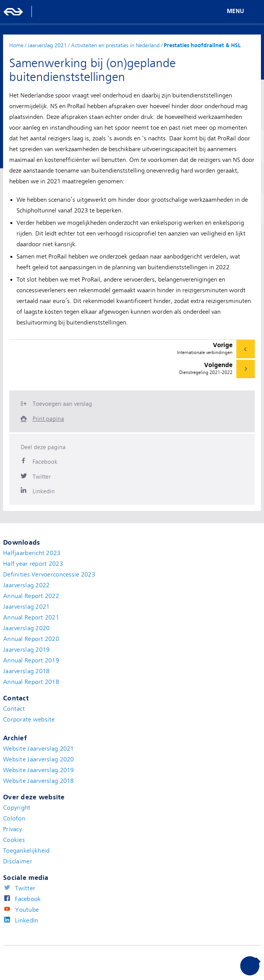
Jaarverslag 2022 (26, 585)
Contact (14, 709)
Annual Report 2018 (31, 682)
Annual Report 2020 (31, 639)
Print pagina (48, 419)
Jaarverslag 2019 (26, 650)
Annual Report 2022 (31, 596)
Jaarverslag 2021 (26, 607)
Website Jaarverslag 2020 (39, 759)
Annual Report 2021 (31, 618)
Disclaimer (18, 861)
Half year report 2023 (33, 564)
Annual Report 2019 (31, 660)
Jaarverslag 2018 (26, 671)
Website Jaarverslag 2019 (39, 770)
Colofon (14, 819)
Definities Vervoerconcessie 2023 (49, 575)
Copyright (17, 808)
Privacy (12, 829)
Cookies (14, 840)
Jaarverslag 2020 (26, 628)
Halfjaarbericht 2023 (32, 553)
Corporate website (29, 720)
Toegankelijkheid (26, 851)
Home (16, 45)
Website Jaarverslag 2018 (39, 781)
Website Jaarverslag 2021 (39, 749)
